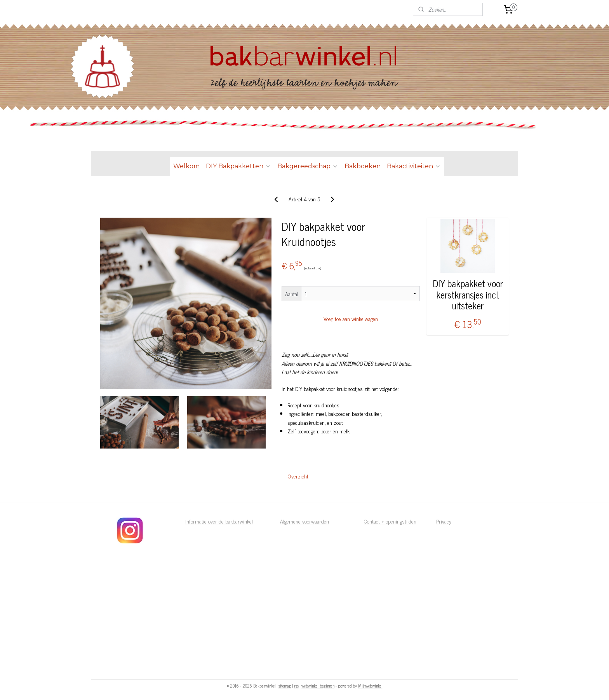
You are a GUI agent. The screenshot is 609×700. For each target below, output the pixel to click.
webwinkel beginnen (318, 686)
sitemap (285, 686)
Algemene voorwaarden (304, 521)
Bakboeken (363, 166)
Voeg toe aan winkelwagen (351, 319)
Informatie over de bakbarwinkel (219, 521)
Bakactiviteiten (414, 166)
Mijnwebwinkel (370, 686)
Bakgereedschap (308, 166)
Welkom (186, 166)
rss (296, 686)
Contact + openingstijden (390, 521)
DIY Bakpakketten (238, 166)
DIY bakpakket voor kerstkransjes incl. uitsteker (468, 295)
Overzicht (298, 476)
